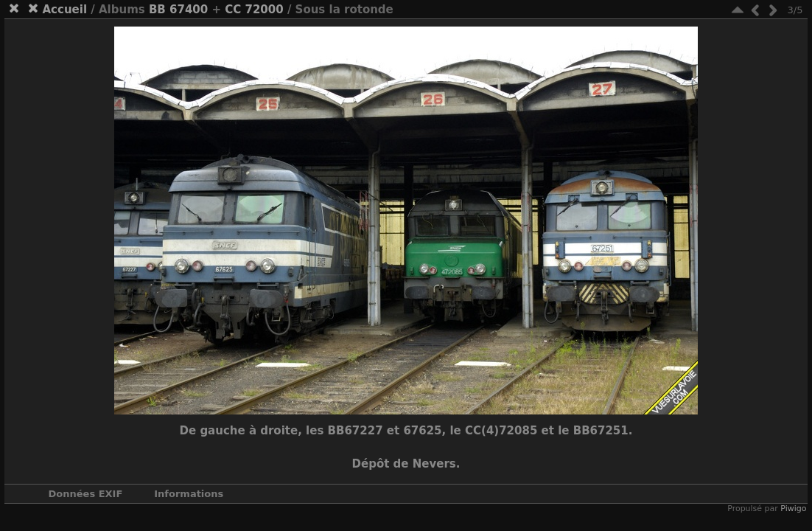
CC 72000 (254, 10)
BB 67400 (178, 10)
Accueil (65, 10)
